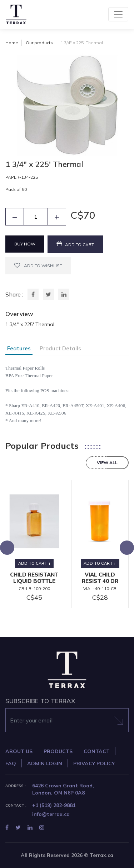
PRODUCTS (58, 751)
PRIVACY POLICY (94, 763)
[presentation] (7, 548)
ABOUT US (19, 751)
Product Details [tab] (60, 348)
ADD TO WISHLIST (38, 265)
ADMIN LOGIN (45, 763)
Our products (39, 43)
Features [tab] (19, 348)
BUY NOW (25, 244)
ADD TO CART (75, 244)
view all (107, 463)
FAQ (11, 763)
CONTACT (97, 751)
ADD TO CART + (34, 563)
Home (12, 43)
